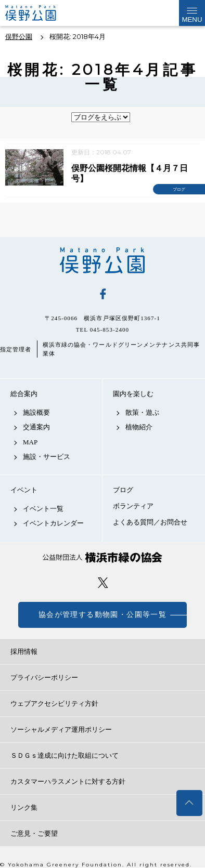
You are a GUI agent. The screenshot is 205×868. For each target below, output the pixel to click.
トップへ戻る (189, 803)
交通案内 (36, 427)
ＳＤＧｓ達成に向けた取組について (65, 755)
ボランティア (133, 506)
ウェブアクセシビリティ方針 (54, 703)
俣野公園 (102, 260)
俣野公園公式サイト (39, 13)
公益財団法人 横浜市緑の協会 (102, 557)
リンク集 (24, 807)
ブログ (123, 490)
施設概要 (36, 412)
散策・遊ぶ (142, 412)
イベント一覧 (43, 509)
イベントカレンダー (53, 523)
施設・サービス (47, 457)
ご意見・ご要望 (34, 833)
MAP (30, 442)
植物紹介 (139, 427)
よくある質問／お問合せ (150, 522)
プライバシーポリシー (44, 678)
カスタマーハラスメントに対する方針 (68, 781)
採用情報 (24, 652)
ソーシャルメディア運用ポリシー (61, 729)
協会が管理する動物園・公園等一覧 (102, 615)
